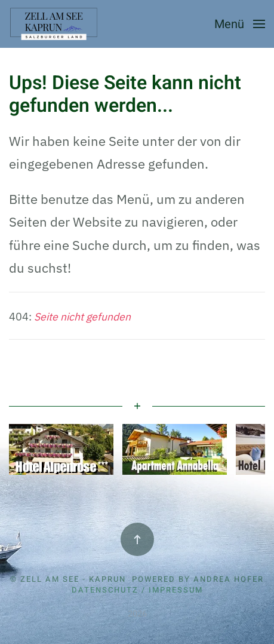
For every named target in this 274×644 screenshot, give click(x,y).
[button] (240, 24)
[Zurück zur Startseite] (55, 24)
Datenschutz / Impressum (137, 590)
